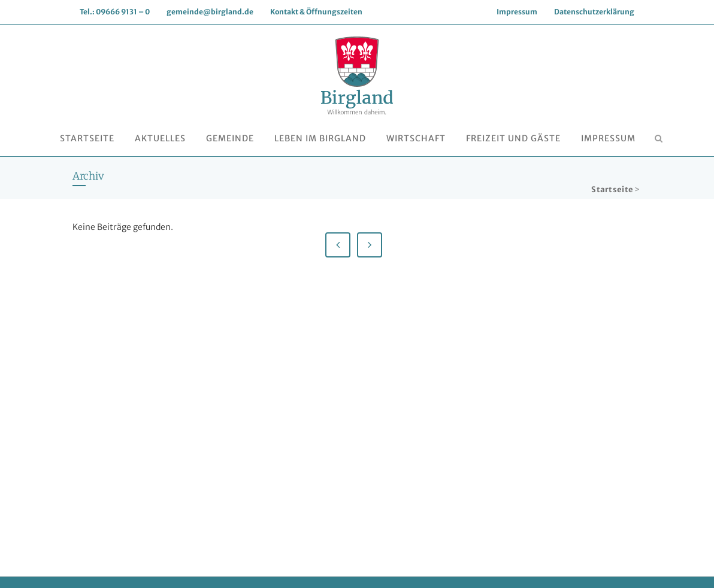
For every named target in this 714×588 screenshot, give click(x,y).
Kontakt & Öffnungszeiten (316, 12)
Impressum (517, 12)
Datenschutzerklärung (594, 12)
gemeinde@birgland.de (210, 12)
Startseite (612, 190)
